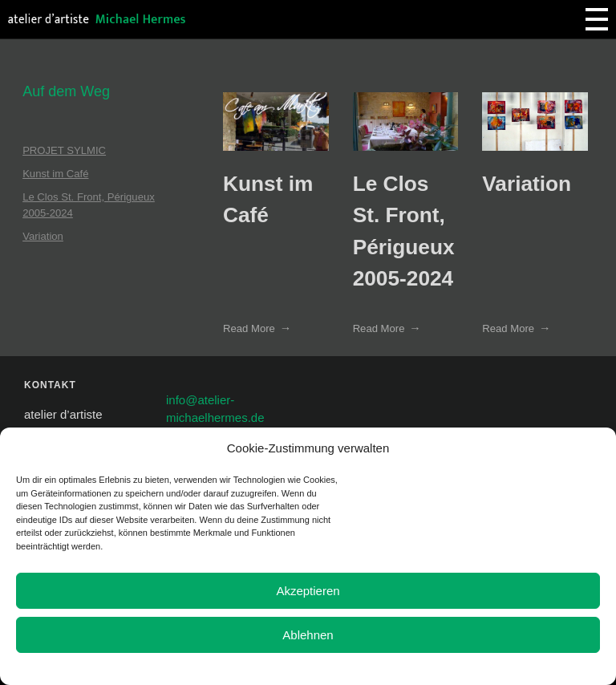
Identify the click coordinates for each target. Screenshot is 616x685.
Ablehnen (308, 635)
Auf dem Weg (66, 91)
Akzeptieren (308, 591)
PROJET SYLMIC (64, 150)
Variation (527, 184)
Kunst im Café (55, 174)
